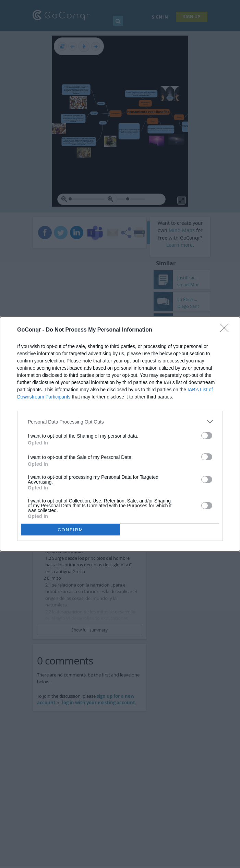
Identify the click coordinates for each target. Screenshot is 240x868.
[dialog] (120, 434)
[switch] (207, 436)
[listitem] (120, 422)
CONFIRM (70, 530)
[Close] (227, 330)
